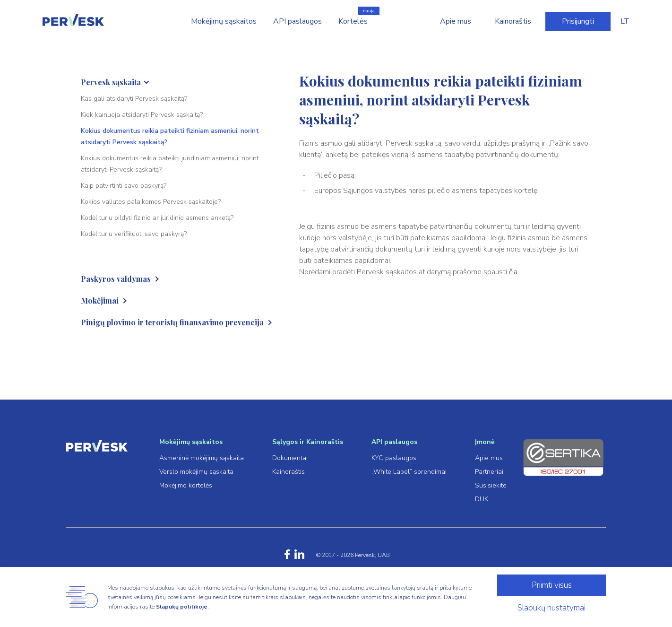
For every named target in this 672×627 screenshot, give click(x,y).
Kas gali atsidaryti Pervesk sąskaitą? (134, 99)
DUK (482, 499)
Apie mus (456, 21)
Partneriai (489, 472)
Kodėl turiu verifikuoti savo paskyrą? (134, 234)
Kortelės (353, 21)
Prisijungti (578, 21)
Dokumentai (290, 458)
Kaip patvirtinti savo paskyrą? (124, 186)
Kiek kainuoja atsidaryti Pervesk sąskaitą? (142, 115)
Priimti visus (552, 585)
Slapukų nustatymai (551, 608)
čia (513, 272)
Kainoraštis (513, 21)
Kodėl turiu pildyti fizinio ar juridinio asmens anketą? (157, 218)
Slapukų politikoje (182, 607)
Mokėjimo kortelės (186, 485)
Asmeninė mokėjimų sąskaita (202, 458)
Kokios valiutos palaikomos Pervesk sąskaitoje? (151, 202)
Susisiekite (491, 485)
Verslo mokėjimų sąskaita (196, 472)
